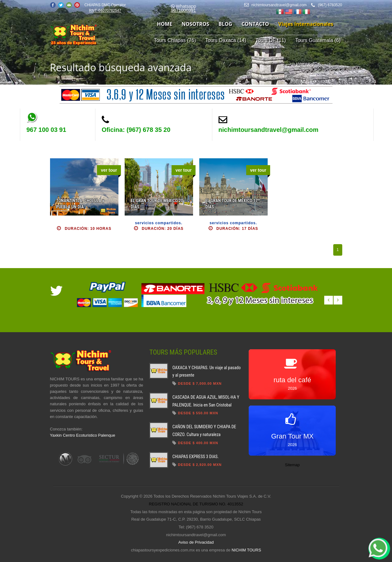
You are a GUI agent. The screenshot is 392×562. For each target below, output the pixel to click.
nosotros (195, 24)
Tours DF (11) (271, 40)
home (165, 24)
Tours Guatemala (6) (318, 40)
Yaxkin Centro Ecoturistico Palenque (83, 435)
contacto (255, 24)
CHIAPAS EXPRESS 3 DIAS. (195, 457)
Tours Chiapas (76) (175, 40)
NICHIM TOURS (246, 550)
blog (225, 24)
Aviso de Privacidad (196, 542)
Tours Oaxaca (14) (226, 40)
